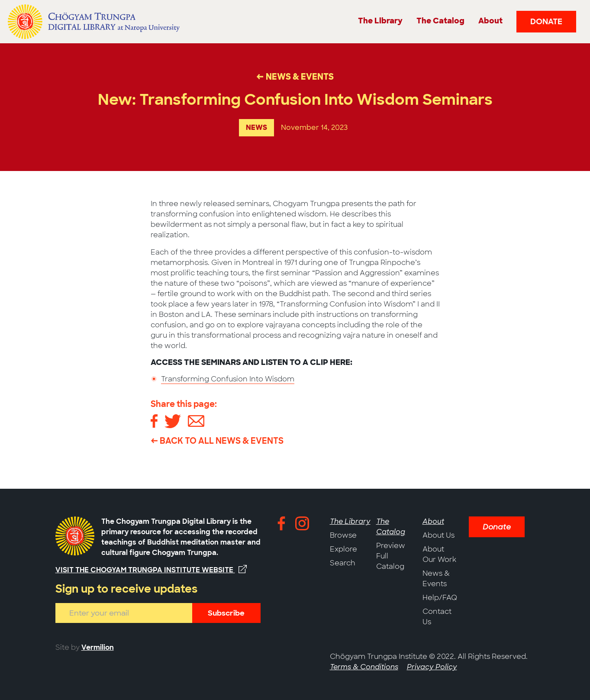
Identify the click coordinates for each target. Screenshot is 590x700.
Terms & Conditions (364, 667)
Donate (546, 22)
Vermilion (98, 647)
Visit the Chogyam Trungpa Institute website (151, 570)
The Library (350, 521)
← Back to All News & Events (217, 441)
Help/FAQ (440, 598)
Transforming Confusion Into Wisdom (228, 379)
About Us (438, 535)
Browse (343, 535)
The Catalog (391, 527)
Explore (343, 549)
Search (343, 563)
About (433, 521)
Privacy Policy (432, 667)
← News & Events (295, 77)
